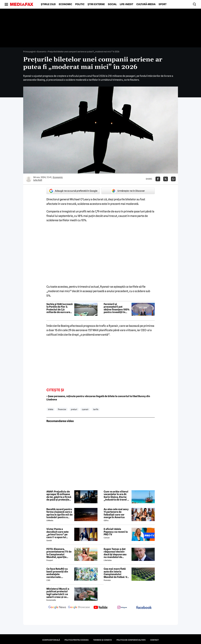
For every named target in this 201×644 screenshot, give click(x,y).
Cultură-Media (146, 4)
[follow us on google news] (57, 608)
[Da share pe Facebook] (158, 179)
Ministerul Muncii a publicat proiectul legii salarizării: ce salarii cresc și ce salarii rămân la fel (58, 593)
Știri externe (96, 4)
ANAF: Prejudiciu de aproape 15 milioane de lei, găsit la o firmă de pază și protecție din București (59, 496)
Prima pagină (29, 52)
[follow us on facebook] (144, 608)
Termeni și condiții (103, 640)
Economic (65, 4)
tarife (96, 409)
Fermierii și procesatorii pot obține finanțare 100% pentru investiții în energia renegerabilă (117, 308)
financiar (62, 409)
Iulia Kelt (38, 180)
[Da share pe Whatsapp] (173, 179)
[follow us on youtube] (101, 608)
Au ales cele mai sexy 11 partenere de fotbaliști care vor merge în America (116, 513)
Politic (80, 4)
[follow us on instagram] (122, 608)
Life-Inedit (126, 4)
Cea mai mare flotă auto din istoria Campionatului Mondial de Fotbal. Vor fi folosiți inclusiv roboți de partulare (117, 573)
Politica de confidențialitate (131, 640)
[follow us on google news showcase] (79, 608)
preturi (74, 409)
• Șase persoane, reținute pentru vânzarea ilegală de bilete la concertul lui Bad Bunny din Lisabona (98, 398)
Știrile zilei (48, 4)
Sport (163, 4)
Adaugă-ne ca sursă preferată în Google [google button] (73, 191)
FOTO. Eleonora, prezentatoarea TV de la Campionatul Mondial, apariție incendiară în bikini (59, 553)
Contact (155, 640)
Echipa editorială (51, 640)
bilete (51, 409)
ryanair (85, 409)
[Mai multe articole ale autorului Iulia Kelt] (29, 179)
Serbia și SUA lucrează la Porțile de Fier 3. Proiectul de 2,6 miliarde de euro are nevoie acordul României (59, 308)
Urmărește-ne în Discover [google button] (128, 191)
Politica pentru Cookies (77, 640)
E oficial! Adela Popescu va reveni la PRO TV (116, 532)
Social (112, 4)
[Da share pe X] (166, 179)
